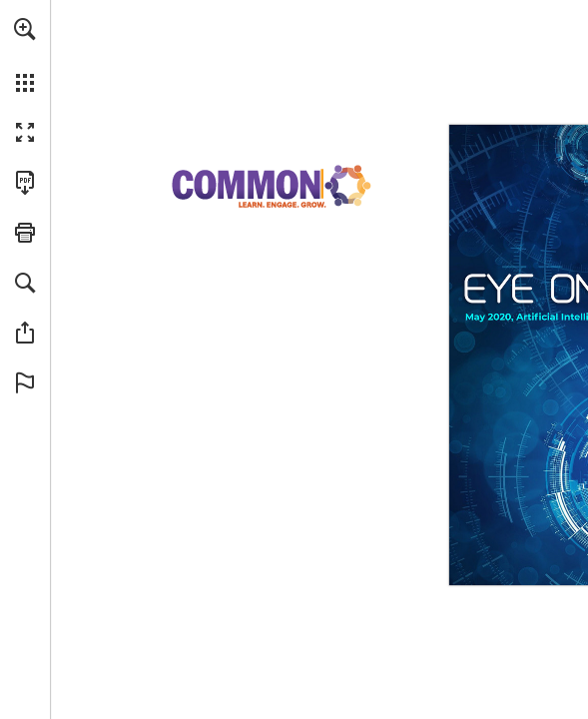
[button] (25, 29)
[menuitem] (25, 55)
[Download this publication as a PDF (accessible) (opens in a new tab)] (25, 183)
